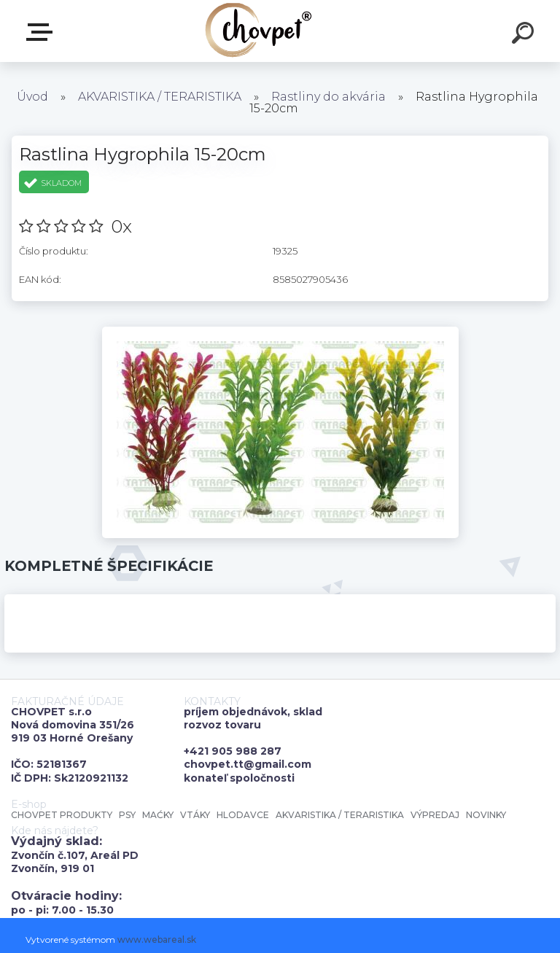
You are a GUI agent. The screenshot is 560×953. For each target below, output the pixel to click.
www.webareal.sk (157, 940)
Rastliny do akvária (328, 97)
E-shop (42, 32)
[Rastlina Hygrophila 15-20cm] (280, 332)
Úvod (32, 97)
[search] (525, 35)
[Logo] (258, 31)
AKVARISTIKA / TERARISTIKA (160, 97)
